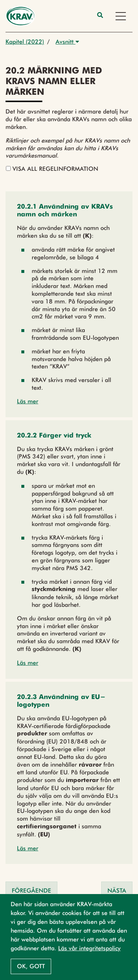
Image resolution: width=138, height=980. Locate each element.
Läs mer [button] (28, 401)
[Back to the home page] (20, 16)
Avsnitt (67, 42)
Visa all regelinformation (52, 169)
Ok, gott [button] (31, 966)
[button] (69, 211)
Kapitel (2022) (25, 42)
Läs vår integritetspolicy (89, 948)
